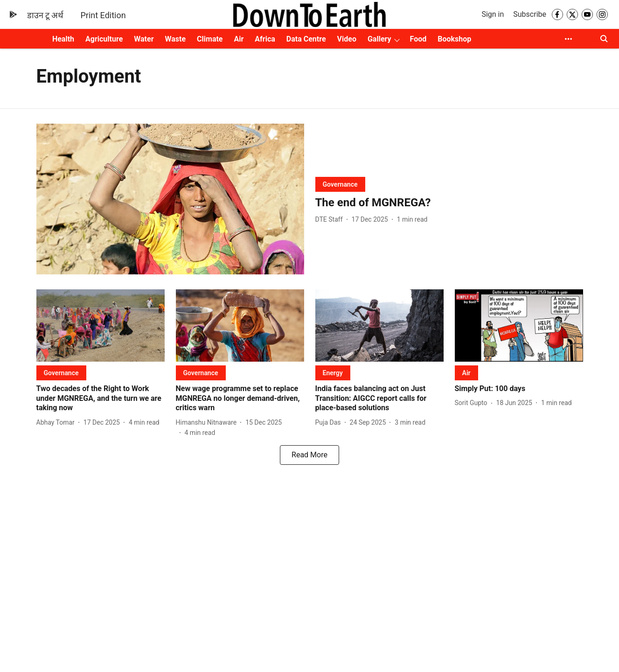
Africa (265, 39)
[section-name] (340, 184)
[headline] (449, 203)
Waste (176, 39)
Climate (210, 39)
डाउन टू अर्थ (45, 15)
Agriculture (104, 39)
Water (144, 39)
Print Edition (103, 15)
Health (63, 39)
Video (347, 39)
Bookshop (454, 39)
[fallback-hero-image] (170, 199)
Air (239, 39)
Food (418, 39)
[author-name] (331, 220)
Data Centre (306, 39)
